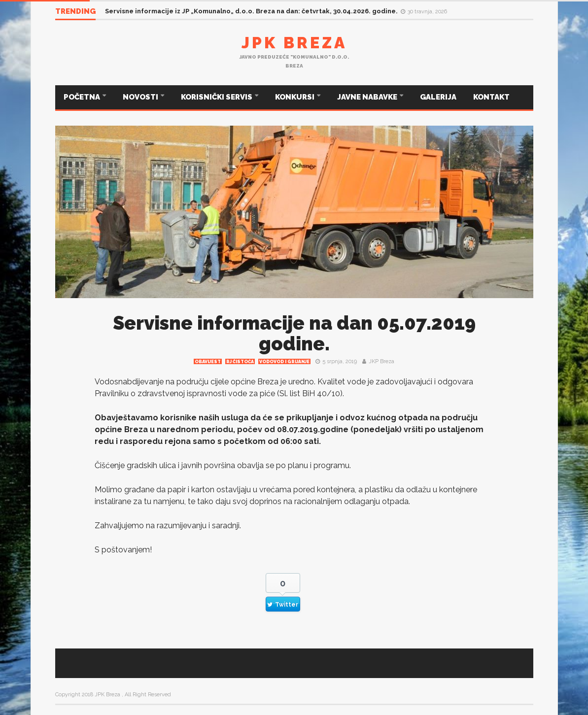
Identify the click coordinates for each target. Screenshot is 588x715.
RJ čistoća (240, 362)
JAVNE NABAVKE (368, 97)
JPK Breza (294, 43)
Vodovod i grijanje (284, 362)
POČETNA (83, 97)
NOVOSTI (141, 97)
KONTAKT (491, 97)
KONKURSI (295, 97)
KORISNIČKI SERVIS (217, 97)
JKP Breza (381, 361)
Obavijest (208, 362)
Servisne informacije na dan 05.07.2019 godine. (294, 333)
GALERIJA (438, 97)
